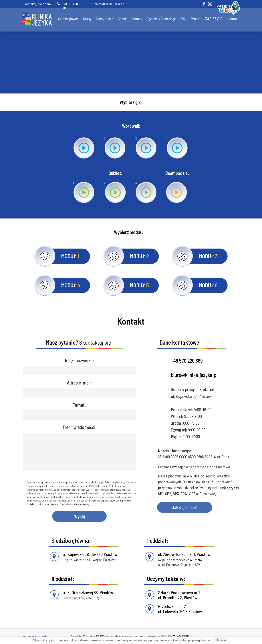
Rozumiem (222, 640)
